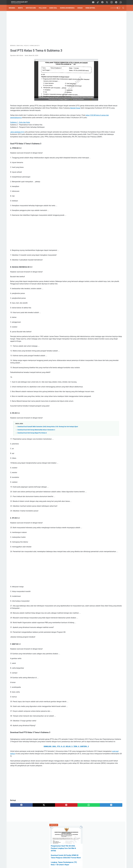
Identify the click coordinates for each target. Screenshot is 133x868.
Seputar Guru (32, 8)
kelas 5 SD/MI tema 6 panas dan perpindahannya (32, 121)
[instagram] (112, 2)
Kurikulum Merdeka (69, 8)
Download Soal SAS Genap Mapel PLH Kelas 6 (32, 456)
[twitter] (108, 2)
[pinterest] (48, 840)
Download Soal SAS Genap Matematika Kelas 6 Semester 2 (36, 453)
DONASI (81, 8)
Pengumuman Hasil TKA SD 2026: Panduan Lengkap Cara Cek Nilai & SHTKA (107, 37)
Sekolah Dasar (35, 112)
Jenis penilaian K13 (17, 138)
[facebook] (103, 2)
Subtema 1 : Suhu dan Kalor (20, 129)
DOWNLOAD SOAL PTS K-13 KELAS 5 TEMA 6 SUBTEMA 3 (48, 777)
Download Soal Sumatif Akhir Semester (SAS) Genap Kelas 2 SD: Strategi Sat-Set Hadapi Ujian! (48, 450)
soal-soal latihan (52, 784)
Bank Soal (55, 8)
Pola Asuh (44, 8)
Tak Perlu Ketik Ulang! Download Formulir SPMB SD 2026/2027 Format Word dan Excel (106, 63)
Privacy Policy (66, 861)
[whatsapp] (121, 2)
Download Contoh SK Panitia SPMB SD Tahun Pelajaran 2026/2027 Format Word (107, 47)
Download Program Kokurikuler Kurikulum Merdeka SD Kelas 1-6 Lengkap (106, 72)
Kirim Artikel (92, 8)
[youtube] (94, 2)
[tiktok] (99, 2)
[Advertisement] (48, 29)
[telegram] (117, 2)
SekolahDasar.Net (69, 865)
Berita (22, 8)
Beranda (13, 8)
